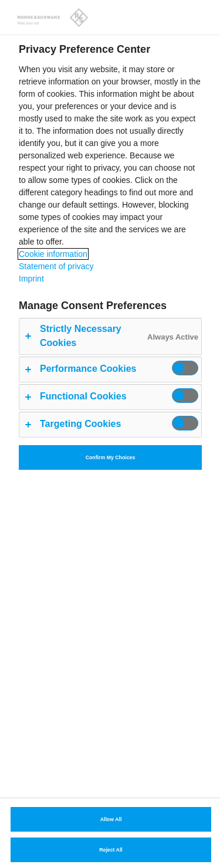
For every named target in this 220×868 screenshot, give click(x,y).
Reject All (111, 850)
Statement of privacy (56, 266)
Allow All (111, 819)
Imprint (31, 279)
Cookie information (53, 254)
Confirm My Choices (111, 457)
